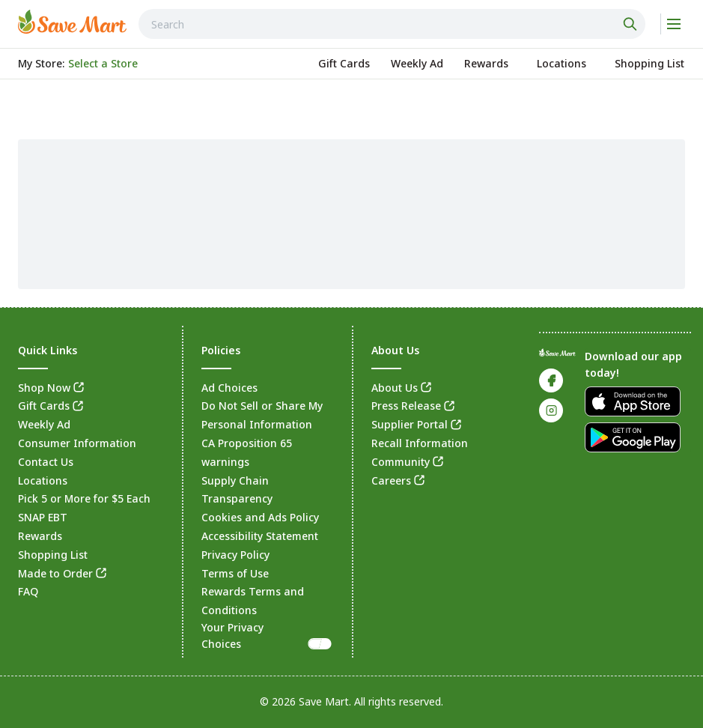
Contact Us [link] (46, 462)
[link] (72, 22)
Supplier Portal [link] (410, 424)
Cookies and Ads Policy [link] (260, 517)
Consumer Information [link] (77, 443)
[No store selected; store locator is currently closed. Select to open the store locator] (103, 64)
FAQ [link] (28, 591)
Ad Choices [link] (229, 388)
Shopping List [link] (53, 555)
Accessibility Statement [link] (260, 536)
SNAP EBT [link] (43, 517)
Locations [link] (43, 480)
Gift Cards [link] (44, 406)
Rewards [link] (40, 536)
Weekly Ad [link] (44, 424)
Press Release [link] (406, 406)
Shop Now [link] (44, 388)
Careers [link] (391, 480)
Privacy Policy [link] (235, 555)
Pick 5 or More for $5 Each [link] (84, 498)
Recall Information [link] (420, 443)
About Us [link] (395, 388)
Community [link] (401, 462)
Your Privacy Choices (268, 636)
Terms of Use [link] (235, 573)
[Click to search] (632, 24)
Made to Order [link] (55, 573)
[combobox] (392, 24)
